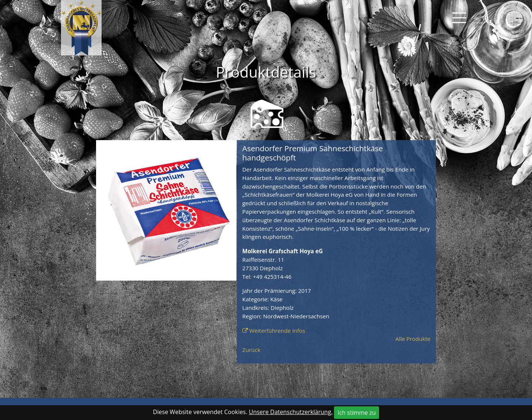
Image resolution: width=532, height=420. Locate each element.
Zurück (251, 350)
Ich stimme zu (357, 413)
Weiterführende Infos (277, 331)
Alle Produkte (413, 339)
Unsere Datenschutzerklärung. (291, 412)
